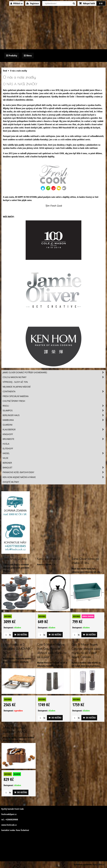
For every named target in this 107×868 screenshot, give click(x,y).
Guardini (8, 425)
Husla (6, 444)
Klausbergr (54, 430)
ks (7, 635)
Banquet (54, 468)
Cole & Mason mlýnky (54, 377)
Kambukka (54, 420)
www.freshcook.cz (9, 825)
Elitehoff (8, 449)
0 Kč (101, 3)
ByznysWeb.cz (98, 864)
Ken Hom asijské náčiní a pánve (54, 477)
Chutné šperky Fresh (14, 401)
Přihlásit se (17, 3)
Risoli (54, 406)
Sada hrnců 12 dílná (15, 559)
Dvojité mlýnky (11, 482)
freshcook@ (6, 814)
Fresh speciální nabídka (16, 396)
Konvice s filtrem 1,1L (49, 559)
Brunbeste (54, 439)
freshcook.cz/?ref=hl (54, 488)
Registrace (33, 3)
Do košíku (21, 635)
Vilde (5, 458)
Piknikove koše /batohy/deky (54, 472)
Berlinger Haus (54, 415)
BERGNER (7, 463)
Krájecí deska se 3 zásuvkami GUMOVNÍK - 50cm (18, 649)
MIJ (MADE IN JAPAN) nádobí (17, 387)
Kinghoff (8, 434)
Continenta (54, 391)
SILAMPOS (54, 411)
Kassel (54, 453)
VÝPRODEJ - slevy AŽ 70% (15, 382)
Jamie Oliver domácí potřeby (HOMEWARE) (54, 372)
